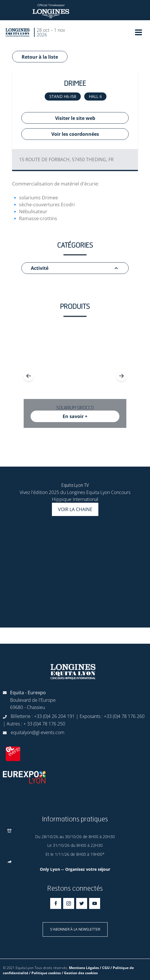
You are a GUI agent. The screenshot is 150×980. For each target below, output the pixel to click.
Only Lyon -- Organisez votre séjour (75, 869)
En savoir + (75, 416)
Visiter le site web (75, 118)
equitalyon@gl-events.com (37, 732)
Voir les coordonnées (75, 134)
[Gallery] (75, 376)
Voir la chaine (75, 509)
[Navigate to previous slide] (29, 376)
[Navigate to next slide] (121, 376)
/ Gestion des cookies (80, 973)
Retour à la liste (40, 57)
